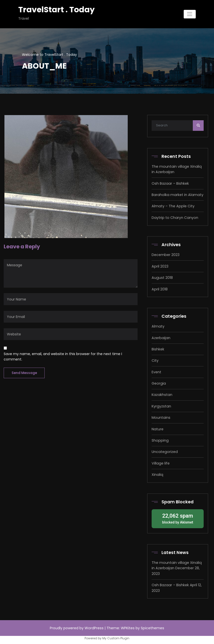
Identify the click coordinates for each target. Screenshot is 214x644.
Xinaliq (157, 473)
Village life (160, 462)
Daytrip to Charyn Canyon (174, 217)
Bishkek (158, 348)
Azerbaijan (160, 337)
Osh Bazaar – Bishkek (170, 183)
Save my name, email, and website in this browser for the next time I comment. (63, 356)
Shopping (160, 439)
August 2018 (162, 277)
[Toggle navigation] (190, 14)
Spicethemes (152, 626)
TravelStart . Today (56, 10)
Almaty (158, 326)
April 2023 (160, 266)
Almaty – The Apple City (172, 206)
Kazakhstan (161, 394)
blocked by (178, 516)
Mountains (161, 416)
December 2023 (165, 254)
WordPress (95, 626)
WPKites (128, 626)
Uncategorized (164, 450)
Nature (157, 428)
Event (156, 371)
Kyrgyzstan (161, 405)
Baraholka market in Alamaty (177, 195)
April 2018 (159, 288)
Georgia (158, 382)
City (155, 360)
